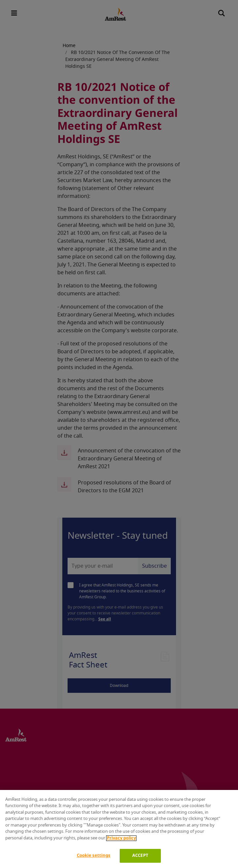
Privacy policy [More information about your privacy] (121, 838)
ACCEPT (140, 856)
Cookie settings (94, 856)
